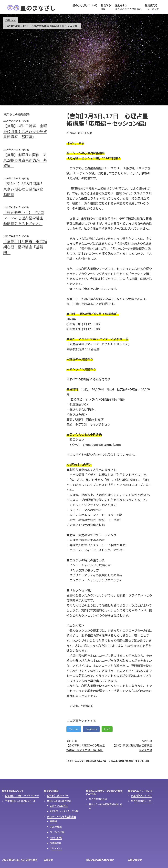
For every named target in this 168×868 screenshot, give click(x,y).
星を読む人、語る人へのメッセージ (22, 795)
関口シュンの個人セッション (100, 860)
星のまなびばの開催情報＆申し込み (106, 806)
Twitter (74, 729)
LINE (107, 729)
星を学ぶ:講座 (51, 791)
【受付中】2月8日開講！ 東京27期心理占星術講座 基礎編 (25, 189)
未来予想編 (56, 827)
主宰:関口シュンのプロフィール (20, 801)
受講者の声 (56, 843)
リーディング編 (57, 832)
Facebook (91, 729)
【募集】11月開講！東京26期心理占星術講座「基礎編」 (25, 247)
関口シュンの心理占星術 (59, 801)
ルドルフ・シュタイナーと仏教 (64, 811)
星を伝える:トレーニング (140, 791)
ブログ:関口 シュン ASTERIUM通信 (20, 860)
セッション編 (56, 837)
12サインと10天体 (59, 806)
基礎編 (53, 821)
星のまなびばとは (98, 799)
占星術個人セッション (142, 795)
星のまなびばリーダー (142, 801)
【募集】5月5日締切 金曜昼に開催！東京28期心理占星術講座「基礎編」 (25, 131)
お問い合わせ (135, 860)
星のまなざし (31, 8)
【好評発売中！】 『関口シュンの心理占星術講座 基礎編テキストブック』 (25, 218)
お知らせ (10, 20)
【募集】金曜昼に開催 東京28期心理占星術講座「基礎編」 (25, 160)
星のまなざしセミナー (58, 795)
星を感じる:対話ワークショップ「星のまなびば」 (104, 792)
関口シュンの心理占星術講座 (62, 816)
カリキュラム (56, 848)
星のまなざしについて (13, 791)
